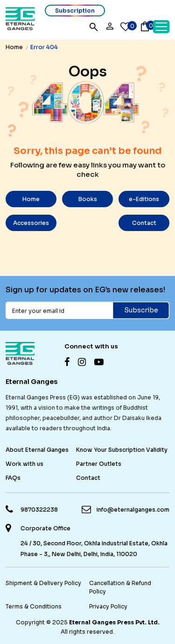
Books (88, 199)
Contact (144, 223)
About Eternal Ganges (37, 450)
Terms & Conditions (34, 606)
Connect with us (91, 346)
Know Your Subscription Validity (122, 450)
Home (14, 47)
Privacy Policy (108, 606)
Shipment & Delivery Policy (43, 583)
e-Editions (144, 199)
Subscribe (141, 310)
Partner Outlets (99, 464)
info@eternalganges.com (133, 510)
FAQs (13, 478)
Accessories (31, 223)
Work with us (24, 464)
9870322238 (39, 510)
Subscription (75, 11)
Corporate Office (45, 528)
